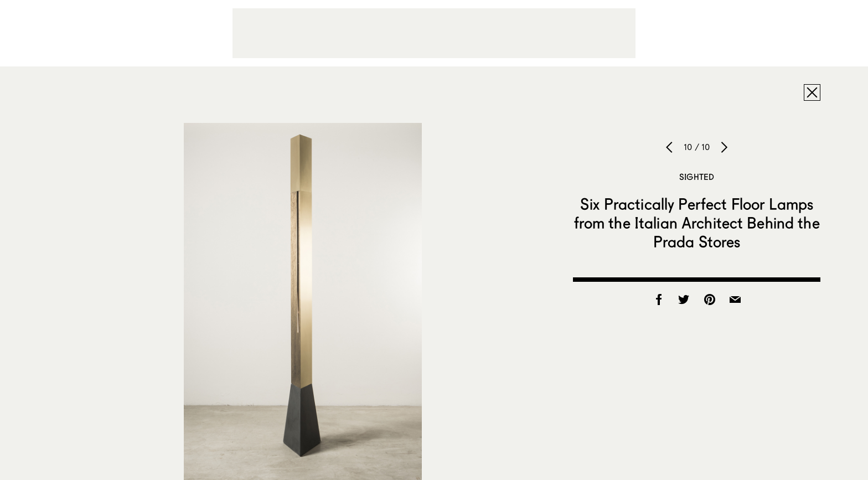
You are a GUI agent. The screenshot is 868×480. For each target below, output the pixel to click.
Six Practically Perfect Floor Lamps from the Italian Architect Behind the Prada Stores (697, 223)
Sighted (697, 177)
